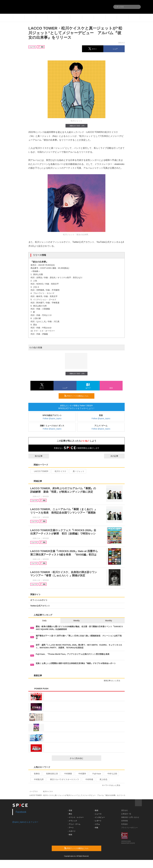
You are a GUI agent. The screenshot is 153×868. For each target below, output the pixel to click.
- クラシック (72, 821)
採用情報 (125, 821)
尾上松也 (102, 779)
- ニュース (98, 814)
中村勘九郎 (38, 779)
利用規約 (125, 824)
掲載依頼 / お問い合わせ (130, 817)
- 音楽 (70, 810)
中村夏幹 (81, 774)
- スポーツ (72, 831)
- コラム (97, 824)
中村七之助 (111, 774)
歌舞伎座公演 (51, 774)
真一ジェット (77, 471)
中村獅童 (67, 774)
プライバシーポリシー (129, 828)
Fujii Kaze (96, 774)
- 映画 (70, 835)
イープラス (34, 791)
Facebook (21, 812)
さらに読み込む (84, 758)
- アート (71, 828)
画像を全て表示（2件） (76, 126)
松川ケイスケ (59, 471)
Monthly (109, 621)
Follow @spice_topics (52, 418)
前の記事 (36, 456)
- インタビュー (99, 817)
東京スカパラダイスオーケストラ (63, 779)
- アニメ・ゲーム (74, 824)
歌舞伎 (36, 774)
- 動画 (96, 810)
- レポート (98, 821)
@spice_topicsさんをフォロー (25, 822)
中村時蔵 (88, 779)
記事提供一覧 (126, 814)
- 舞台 (70, 814)
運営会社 (125, 810)
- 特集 (96, 828)
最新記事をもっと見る (113, 681)
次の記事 (117, 456)
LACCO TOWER (40, 471)
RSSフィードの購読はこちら (78, 396)
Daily (44, 621)
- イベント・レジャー (76, 817)
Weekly (76, 621)
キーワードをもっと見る (112, 785)
